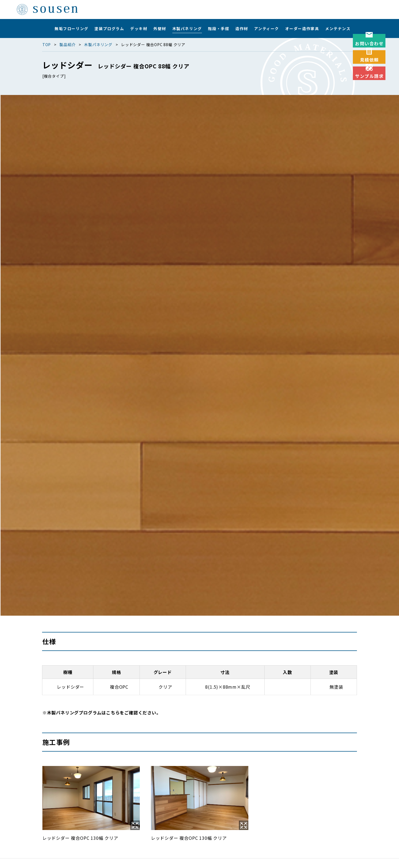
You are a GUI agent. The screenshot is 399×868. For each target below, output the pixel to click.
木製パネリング (187, 28)
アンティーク (267, 28)
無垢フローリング (72, 28)
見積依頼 (369, 88)
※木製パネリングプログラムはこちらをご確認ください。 (102, 713)
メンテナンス (338, 28)
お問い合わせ (369, 53)
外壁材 (160, 28)
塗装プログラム (109, 28)
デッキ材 (139, 28)
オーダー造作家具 (302, 28)
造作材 (242, 28)
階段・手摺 (218, 28)
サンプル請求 (369, 123)
